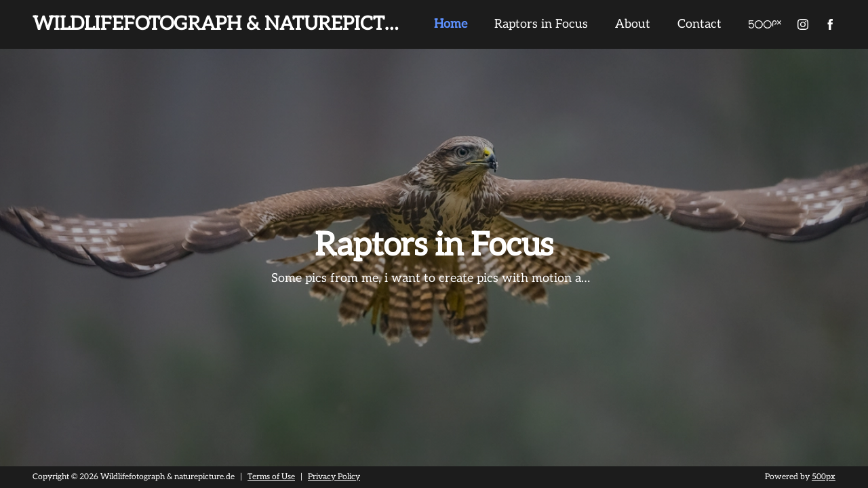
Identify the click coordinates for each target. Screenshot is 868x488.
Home (451, 24)
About (633, 24)
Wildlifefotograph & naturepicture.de (243, 24)
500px (824, 477)
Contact (699, 24)
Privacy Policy (334, 477)
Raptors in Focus (541, 24)
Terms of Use (271, 477)
